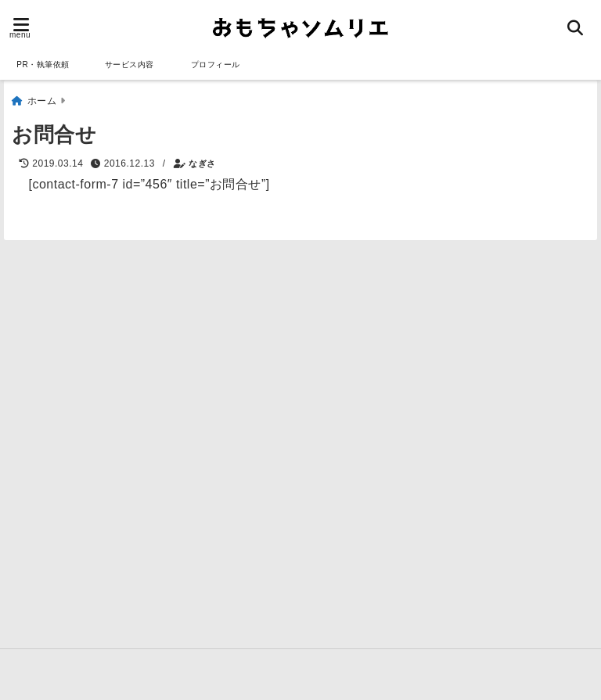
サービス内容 (130, 65)
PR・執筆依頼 (43, 65)
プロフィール (216, 65)
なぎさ (202, 157)
